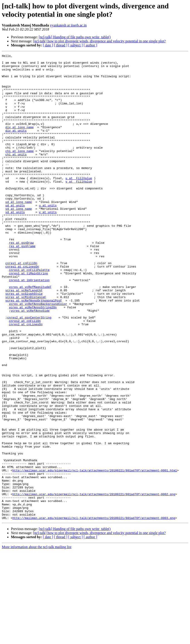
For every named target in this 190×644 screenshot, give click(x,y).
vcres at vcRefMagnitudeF (30, 334)
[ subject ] (76, 45)
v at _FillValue (79, 207)
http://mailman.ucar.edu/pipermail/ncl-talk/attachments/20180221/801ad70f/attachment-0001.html (95, 554)
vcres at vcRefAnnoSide (30, 362)
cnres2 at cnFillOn (25, 374)
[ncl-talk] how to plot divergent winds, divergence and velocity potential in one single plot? (99, 41)
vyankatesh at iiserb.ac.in (68, 25)
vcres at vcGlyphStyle (24, 342)
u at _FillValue (79, 203)
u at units (48, 236)
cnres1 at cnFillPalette (29, 313)
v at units (48, 244)
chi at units (16, 175)
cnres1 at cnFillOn (21, 305)
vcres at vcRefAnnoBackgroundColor (38, 354)
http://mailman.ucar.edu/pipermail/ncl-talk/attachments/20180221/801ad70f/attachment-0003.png (94, 611)
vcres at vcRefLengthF (24, 338)
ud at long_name (19, 232)
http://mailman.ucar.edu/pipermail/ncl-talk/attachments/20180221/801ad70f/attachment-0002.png (94, 582)
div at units (16, 146)
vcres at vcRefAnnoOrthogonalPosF (34, 350)
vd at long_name (19, 240)
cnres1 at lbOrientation (29, 326)
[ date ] (48, 45)
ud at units (15, 236)
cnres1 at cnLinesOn (22, 309)
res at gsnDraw (21, 281)
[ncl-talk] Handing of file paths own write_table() (75, 37)
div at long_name (20, 142)
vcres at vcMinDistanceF (26, 346)
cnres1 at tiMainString (28, 317)
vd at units (15, 244)
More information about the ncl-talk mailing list (37, 640)
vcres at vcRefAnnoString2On (33, 358)
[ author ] (90, 45)
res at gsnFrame (22, 285)
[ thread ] (61, 45)
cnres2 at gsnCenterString (29, 370)
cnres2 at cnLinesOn (26, 379)
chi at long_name (20, 171)
